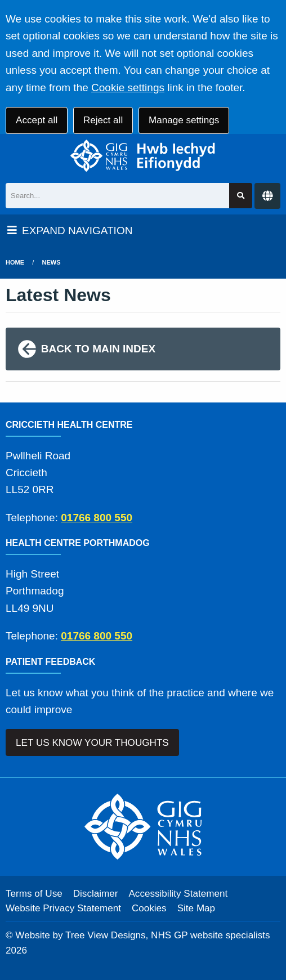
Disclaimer (96, 894)
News (52, 262)
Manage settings (184, 120)
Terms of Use (34, 894)
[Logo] (143, 156)
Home (15, 262)
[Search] (117, 196)
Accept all (37, 120)
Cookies (149, 908)
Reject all (103, 120)
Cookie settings (128, 88)
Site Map (196, 908)
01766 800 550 (97, 518)
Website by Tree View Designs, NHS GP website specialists (142, 935)
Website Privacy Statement (63, 908)
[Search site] (241, 196)
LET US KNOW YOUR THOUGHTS (92, 743)
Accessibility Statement (178, 894)
